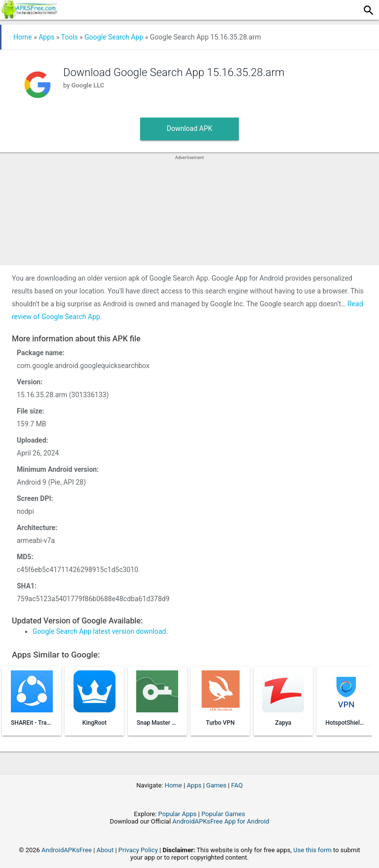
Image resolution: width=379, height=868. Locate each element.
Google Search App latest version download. (100, 631)
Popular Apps (178, 814)
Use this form (312, 850)
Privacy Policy (138, 850)
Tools (70, 37)
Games (216, 785)
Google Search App (114, 37)
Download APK (190, 128)
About (105, 850)
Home (23, 37)
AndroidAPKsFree (67, 850)
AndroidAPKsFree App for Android (221, 821)
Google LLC (88, 85)
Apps (46, 37)
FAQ (237, 785)
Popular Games (223, 814)
